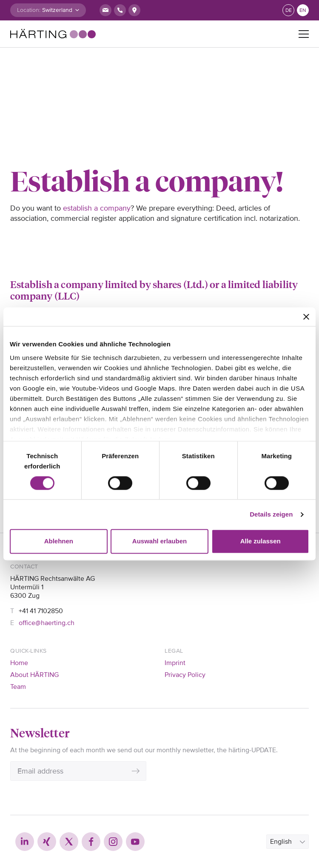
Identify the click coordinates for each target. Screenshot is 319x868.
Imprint (175, 663)
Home (19, 663)
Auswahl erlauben (159, 541)
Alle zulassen (261, 541)
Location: (29, 10)
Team (18, 687)
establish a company (97, 208)
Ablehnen (59, 541)
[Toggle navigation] (304, 34)
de (289, 10)
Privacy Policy (185, 675)
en (303, 10)
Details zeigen (271, 514)
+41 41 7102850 (41, 611)
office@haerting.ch (47, 623)
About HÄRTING (34, 675)
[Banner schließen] (306, 317)
